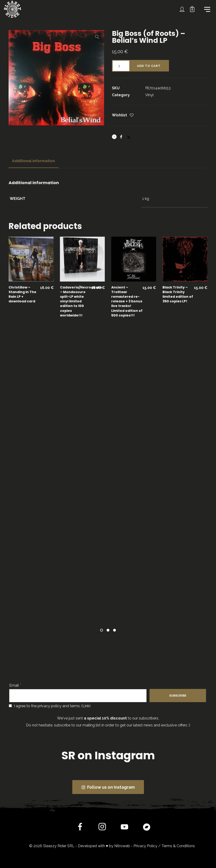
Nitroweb (122, 846)
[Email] (78, 696)
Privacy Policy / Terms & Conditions (164, 846)
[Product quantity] (121, 66)
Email (15, 685)
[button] (97, 37)
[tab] (33, 161)
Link (86, 706)
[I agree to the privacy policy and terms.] (10, 706)
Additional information (33, 161)
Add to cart (149, 66)
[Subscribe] (178, 696)
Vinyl (149, 95)
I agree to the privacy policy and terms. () (50, 706)
